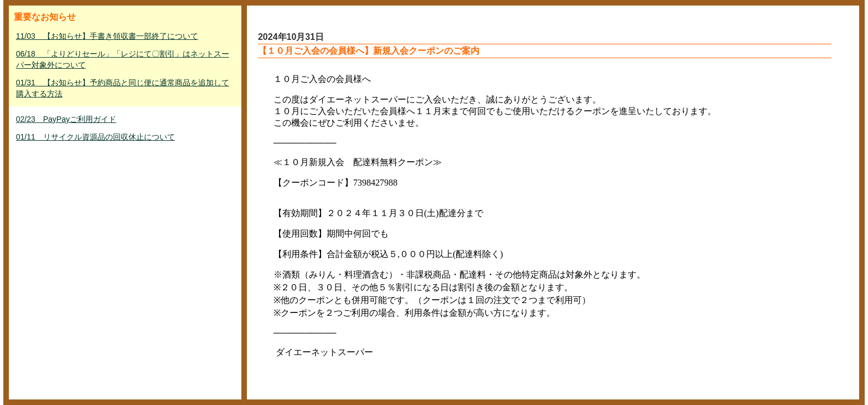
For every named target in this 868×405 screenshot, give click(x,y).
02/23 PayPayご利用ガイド (66, 119)
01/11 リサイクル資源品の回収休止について (95, 137)
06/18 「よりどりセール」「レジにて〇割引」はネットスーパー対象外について (123, 59)
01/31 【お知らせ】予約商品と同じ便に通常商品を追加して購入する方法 (123, 88)
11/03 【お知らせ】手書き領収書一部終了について (107, 36)
